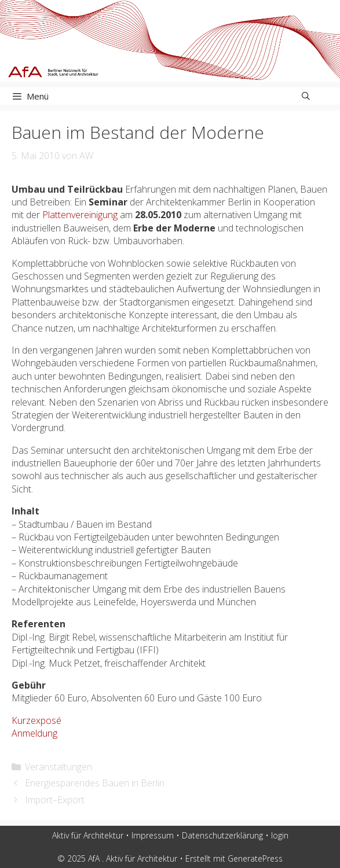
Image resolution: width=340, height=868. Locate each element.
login (280, 835)
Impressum (153, 835)
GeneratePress (255, 858)
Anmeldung (34, 733)
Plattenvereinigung (80, 215)
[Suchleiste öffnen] (306, 96)
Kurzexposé (36, 720)
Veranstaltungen (59, 767)
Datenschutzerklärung (222, 835)
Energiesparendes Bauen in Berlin (95, 783)
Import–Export (55, 800)
